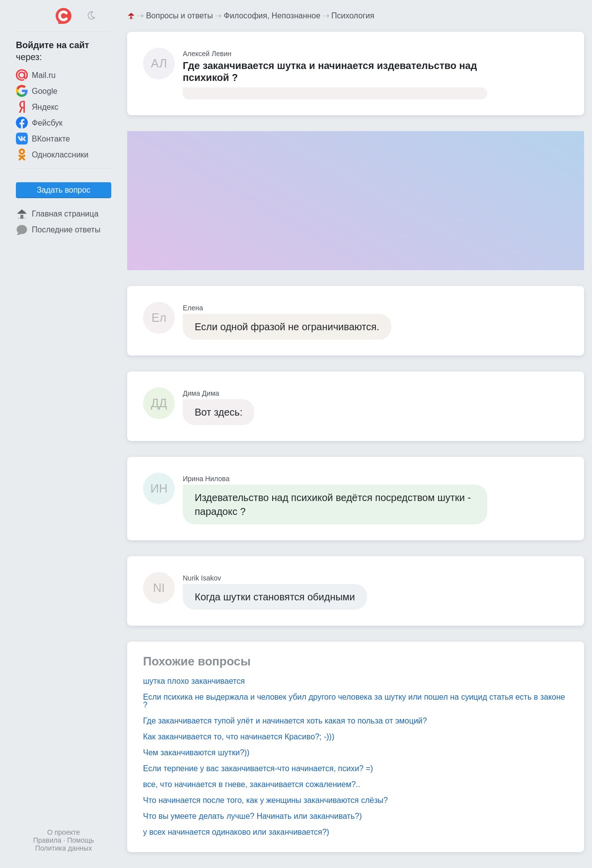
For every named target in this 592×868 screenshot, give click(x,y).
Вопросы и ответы (180, 16)
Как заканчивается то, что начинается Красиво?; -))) (239, 737)
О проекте (64, 832)
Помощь (80, 840)
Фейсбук (39, 123)
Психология (353, 16)
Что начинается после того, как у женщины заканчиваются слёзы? (265, 800)
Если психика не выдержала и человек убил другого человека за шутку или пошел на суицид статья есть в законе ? (354, 701)
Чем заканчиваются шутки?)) (196, 753)
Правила (47, 840)
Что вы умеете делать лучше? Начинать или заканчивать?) (253, 816)
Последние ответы (58, 230)
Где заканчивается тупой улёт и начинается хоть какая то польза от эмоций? (285, 721)
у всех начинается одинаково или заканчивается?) (236, 832)
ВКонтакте (43, 139)
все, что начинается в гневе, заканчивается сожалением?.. (252, 784)
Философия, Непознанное (272, 16)
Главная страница (57, 214)
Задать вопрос (64, 190)
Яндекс (37, 107)
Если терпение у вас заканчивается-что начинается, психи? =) (258, 768)
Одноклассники (52, 154)
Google (37, 91)
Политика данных (64, 848)
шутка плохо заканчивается (194, 681)
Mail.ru (36, 75)
